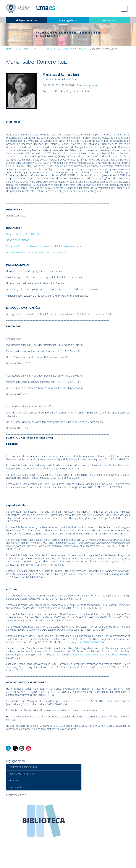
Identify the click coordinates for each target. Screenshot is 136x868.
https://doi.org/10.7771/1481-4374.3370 (82, 642)
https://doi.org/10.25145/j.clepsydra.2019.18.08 (97, 655)
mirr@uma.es (91, 85)
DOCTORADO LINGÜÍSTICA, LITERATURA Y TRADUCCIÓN (37, 253)
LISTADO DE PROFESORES (23, 767)
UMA (9, 49)
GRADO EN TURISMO (18, 240)
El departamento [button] (27, 21)
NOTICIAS (14, 781)
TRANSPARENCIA (18, 787)
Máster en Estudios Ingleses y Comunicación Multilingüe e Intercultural (44, 246)
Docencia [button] (109, 21)
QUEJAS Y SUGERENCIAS (22, 774)
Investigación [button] (68, 21)
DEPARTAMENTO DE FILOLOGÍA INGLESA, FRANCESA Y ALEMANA (50, 49)
